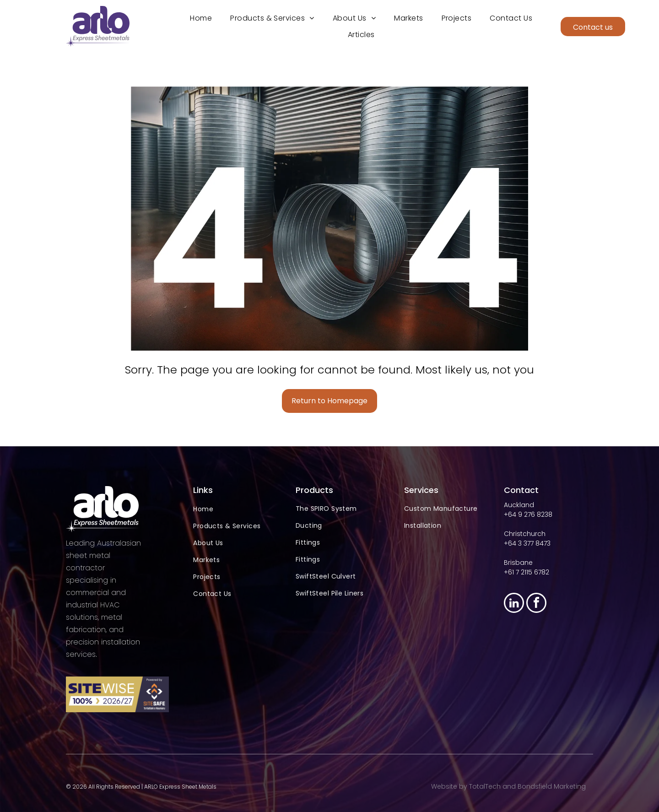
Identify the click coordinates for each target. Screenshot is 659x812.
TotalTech (485, 786)
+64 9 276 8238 (528, 514)
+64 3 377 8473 (527, 543)
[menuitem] (201, 18)
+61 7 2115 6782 (527, 572)
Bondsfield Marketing (552, 786)
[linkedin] (514, 604)
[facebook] (536, 604)
